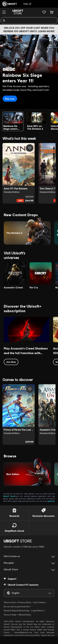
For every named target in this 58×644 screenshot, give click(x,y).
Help (27, 4)
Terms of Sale (10, 615)
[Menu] (4, 12)
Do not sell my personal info (16, 607)
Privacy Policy (25, 602)
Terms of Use (10, 602)
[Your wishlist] (44, 12)
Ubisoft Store (9, 496)
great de (51, 501)
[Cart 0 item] (52, 12)
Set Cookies (39, 602)
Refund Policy (25, 615)
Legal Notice (38, 611)
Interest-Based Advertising (16, 611)
